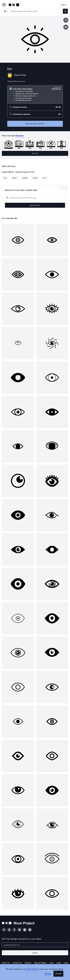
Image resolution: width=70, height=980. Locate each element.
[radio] (35, 94)
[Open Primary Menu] (4, 5)
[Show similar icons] (66, 27)
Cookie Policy (31, 969)
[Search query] (35, 198)
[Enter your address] (35, 945)
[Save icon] (66, 20)
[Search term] (36, 11)
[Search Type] (6, 11)
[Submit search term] (65, 11)
